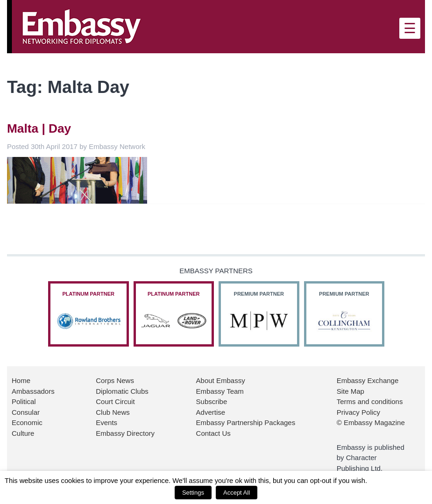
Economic (27, 422)
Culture (23, 433)
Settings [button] (193, 493)
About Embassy (221, 380)
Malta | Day (39, 128)
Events (106, 422)
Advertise (211, 412)
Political (24, 401)
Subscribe (212, 401)
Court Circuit (115, 401)
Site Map (351, 391)
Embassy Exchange (368, 380)
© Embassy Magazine (371, 422)
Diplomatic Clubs (122, 391)
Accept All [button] (237, 493)
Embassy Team (220, 391)
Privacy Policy (358, 412)
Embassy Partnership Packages (246, 422)
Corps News (115, 380)
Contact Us (213, 433)
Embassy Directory (125, 433)
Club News (113, 412)
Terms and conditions (370, 401)
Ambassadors (33, 391)
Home (21, 380)
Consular (26, 412)
